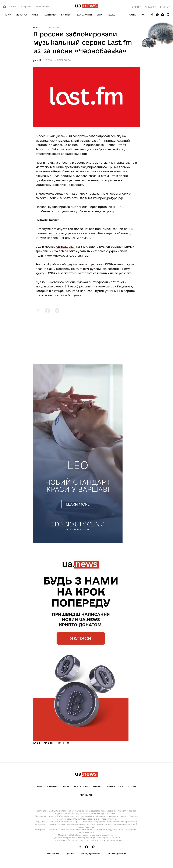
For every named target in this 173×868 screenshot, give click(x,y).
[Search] (168, 15)
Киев (35, 15)
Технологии (84, 15)
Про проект (53, 854)
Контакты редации (116, 854)
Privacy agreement (90, 854)
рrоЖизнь (86, 795)
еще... (112, 15)
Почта (132, 15)
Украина (21, 15)
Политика (50, 15)
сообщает (72, 149)
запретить (56, 233)
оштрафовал (66, 247)
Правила (70, 854)
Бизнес (66, 15)
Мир (8, 15)
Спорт (101, 15)
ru (142, 15)
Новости (38, 27)
